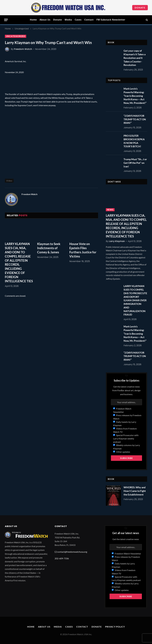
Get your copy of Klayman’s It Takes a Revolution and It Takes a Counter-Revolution (135, 58)
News (110, 210)
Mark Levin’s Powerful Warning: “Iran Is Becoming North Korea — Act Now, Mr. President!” (135, 96)
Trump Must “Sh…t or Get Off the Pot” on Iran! (135, 163)
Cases (78, 20)
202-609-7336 (62, 558)
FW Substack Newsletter (111, 20)
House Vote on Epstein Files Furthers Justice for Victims (83, 250)
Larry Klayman (117, 241)
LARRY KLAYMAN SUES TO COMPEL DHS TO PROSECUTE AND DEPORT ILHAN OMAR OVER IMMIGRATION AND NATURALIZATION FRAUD (135, 300)
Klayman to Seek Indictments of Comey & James (49, 248)
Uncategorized (16, 36)
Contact (89, 20)
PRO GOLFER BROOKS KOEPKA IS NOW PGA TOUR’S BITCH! (134, 141)
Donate (140, 8)
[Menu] (6, 20)
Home (33, 20)
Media (68, 20)
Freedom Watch (23, 49)
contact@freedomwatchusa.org (72, 552)
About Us (45, 20)
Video (9, 181)
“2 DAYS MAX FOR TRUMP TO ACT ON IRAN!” (135, 119)
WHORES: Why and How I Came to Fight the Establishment (135, 491)
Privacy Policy (115, 627)
